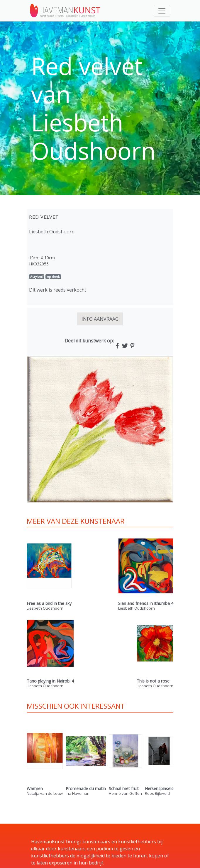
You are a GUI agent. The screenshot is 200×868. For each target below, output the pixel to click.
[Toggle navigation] (162, 11)
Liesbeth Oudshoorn (52, 232)
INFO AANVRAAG (100, 319)
